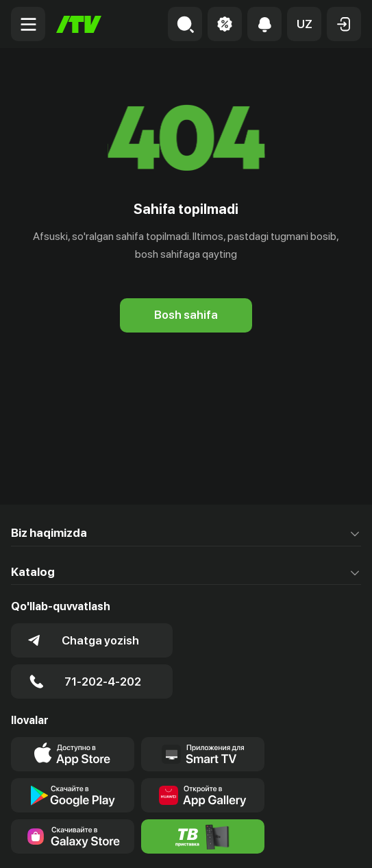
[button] (304, 24)
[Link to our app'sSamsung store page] (73, 836)
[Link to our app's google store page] (73, 795)
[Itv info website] (203, 836)
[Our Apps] (203, 754)
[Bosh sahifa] (79, 24)
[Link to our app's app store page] (73, 754)
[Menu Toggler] (28, 24)
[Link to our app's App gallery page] (203, 795)
